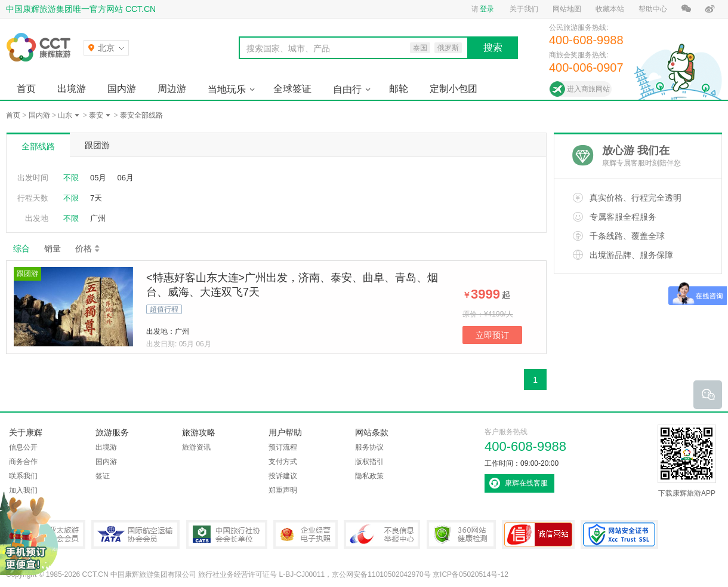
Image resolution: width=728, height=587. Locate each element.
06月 (125, 178)
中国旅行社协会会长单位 (227, 534)
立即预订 (492, 335)
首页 (26, 89)
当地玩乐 (227, 89)
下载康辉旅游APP (687, 461)
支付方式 (283, 462)
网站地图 (567, 9)
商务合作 (23, 462)
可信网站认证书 (538, 534)
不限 (71, 178)
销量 (53, 248)
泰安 (96, 115)
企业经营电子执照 (306, 534)
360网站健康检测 (461, 534)
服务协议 (369, 447)
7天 (96, 198)
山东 (65, 115)
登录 (487, 9)
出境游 (72, 89)
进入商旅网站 (588, 89)
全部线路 (38, 146)
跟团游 (97, 145)
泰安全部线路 (141, 115)
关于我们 (524, 9)
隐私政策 (369, 476)
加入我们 (23, 490)
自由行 (347, 89)
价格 (88, 248)
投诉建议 (283, 476)
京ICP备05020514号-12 (471, 574)
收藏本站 (610, 9)
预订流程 (283, 447)
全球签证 (292, 89)
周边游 (172, 89)
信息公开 (23, 447)
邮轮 (399, 89)
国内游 (122, 89)
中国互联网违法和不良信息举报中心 (382, 534)
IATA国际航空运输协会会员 (135, 534)
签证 (103, 476)
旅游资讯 (196, 447)
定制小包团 (454, 89)
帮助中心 (653, 9)
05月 (98, 178)
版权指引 (369, 462)
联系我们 (23, 476)
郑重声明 (283, 490)
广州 (98, 218)
